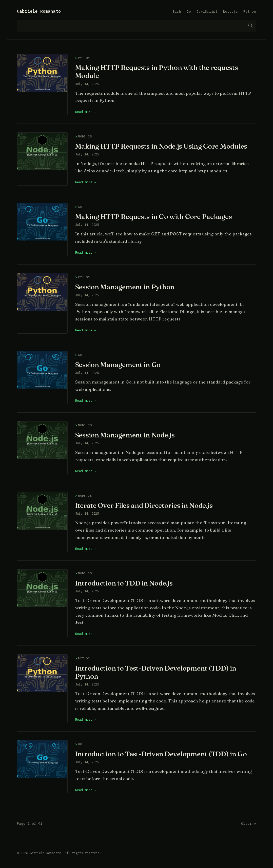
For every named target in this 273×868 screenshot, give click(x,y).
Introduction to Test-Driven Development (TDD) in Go (161, 754)
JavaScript (207, 12)
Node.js (230, 12)
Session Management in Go (118, 365)
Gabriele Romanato (39, 11)
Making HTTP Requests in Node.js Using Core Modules (161, 146)
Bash (177, 12)
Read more (84, 112)
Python (250, 12)
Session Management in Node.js (125, 435)
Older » (249, 824)
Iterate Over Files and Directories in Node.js (144, 505)
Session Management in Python (125, 287)
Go (189, 12)
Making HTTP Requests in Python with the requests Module (157, 71)
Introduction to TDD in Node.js (124, 583)
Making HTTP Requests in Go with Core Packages (154, 216)
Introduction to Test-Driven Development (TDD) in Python (156, 672)
